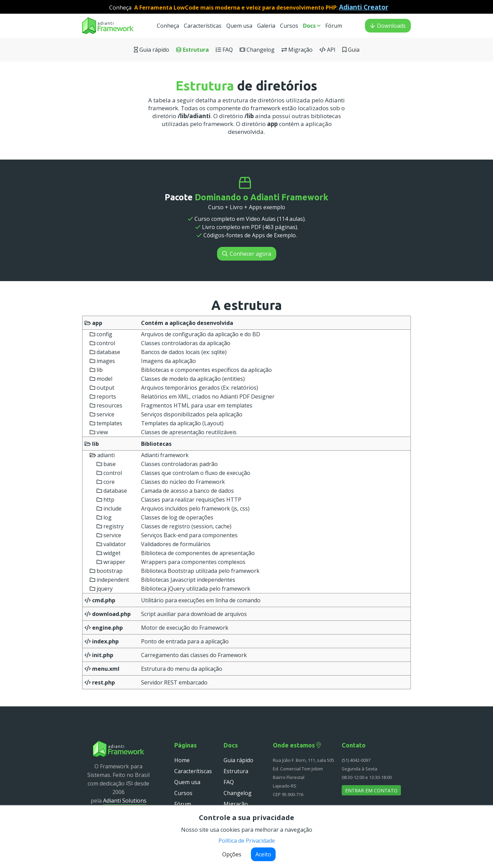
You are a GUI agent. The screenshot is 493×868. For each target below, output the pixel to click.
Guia (351, 50)
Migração (297, 50)
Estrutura (192, 50)
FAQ (224, 50)
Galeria (266, 26)
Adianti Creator (364, 7)
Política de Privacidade (247, 841)
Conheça (168, 26)
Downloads (388, 26)
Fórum (334, 26)
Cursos (290, 26)
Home (182, 760)
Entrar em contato (371, 790)
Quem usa (240, 26)
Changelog (257, 50)
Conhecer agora (247, 254)
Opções (232, 854)
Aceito (263, 854)
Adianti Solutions (125, 801)
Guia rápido (151, 50)
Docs (312, 26)
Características (203, 26)
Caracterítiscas (193, 771)
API (327, 50)
